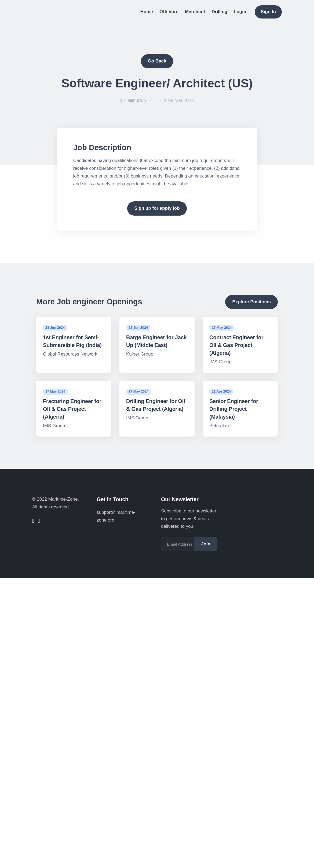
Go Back (157, 61)
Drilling (220, 12)
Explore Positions (251, 302)
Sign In (268, 12)
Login (240, 12)
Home (147, 12)
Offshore (169, 12)
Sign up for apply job (157, 208)
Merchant (195, 12)
